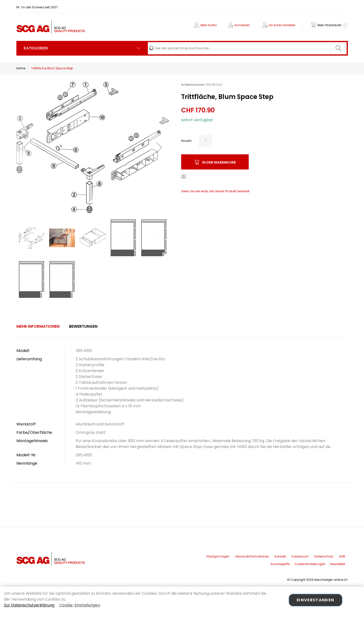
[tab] (38, 327)
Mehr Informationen (38, 326)
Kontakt (280, 556)
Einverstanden (316, 600)
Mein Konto (209, 25)
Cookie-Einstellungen (80, 605)
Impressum (300, 556)
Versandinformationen (252, 556)
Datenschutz (324, 556)
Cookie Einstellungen (310, 564)
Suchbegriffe (280, 564)
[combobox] (247, 48)
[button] (26, 147)
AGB (342, 556)
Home (21, 68)
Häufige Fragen (218, 556)
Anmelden (242, 25)
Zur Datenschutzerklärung (29, 605)
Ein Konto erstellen (282, 25)
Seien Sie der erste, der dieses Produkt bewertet (215, 191)
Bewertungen (83, 326)
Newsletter (338, 564)
